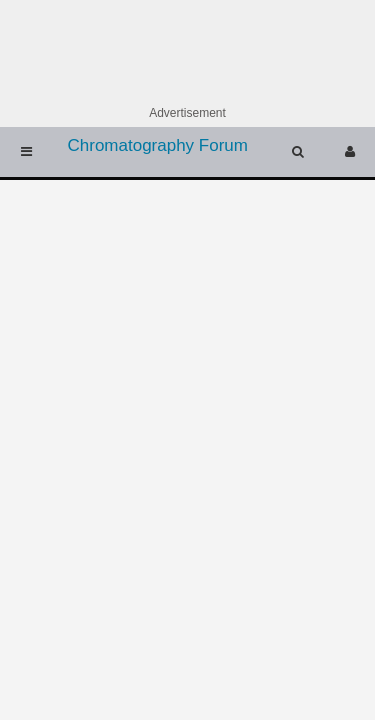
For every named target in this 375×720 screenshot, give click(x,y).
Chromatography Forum (158, 145)
